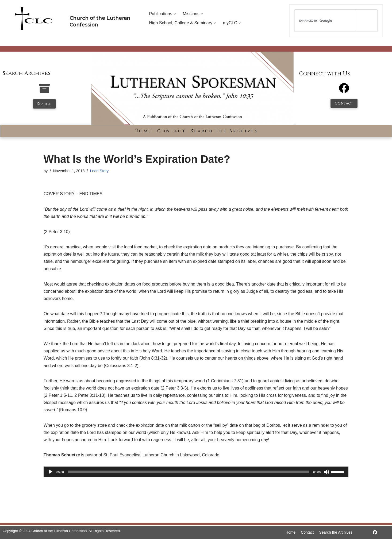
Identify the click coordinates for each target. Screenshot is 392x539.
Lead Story (99, 171)
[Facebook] (344, 91)
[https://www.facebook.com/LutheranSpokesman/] (375, 532)
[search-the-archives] (44, 91)
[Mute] (326, 472)
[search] (325, 21)
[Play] (51, 472)
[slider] (189, 472)
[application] (196, 472)
